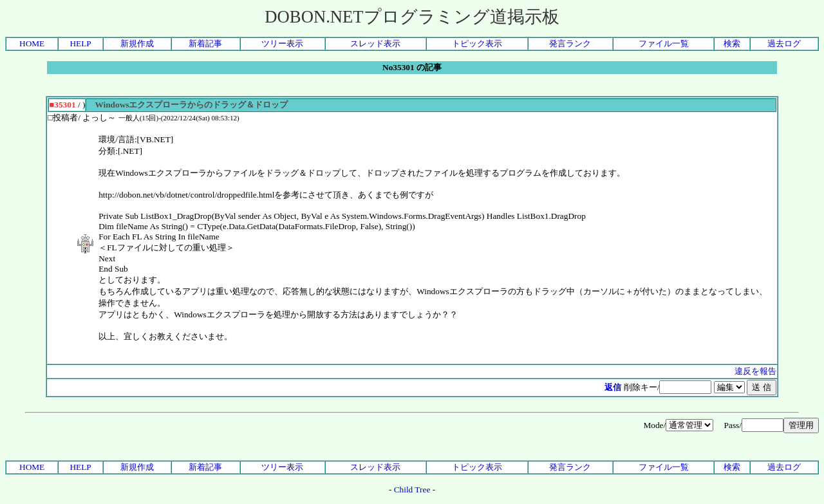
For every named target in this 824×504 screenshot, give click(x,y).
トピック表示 (477, 43)
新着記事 (205, 43)
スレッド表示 (375, 43)
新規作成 (137, 43)
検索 (732, 43)
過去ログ (784, 43)
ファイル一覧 (664, 43)
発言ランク (570, 43)
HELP (80, 43)
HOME (32, 43)
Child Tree (412, 490)
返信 (613, 387)
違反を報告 (755, 371)
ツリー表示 (282, 43)
